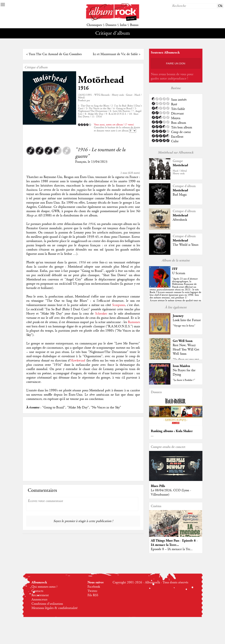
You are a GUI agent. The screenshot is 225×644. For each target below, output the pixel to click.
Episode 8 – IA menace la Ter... (172, 549)
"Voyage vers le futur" (184, 326)
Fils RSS (93, 595)
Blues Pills (158, 486)
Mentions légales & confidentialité (55, 608)
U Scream (179, 273)
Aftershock (180, 220)
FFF (175, 269)
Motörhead (101, 80)
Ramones (134, 322)
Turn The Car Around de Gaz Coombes (55, 54)
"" (175, 292)
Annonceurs (39, 600)
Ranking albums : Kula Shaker (172, 431)
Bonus (134, 25)
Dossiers (111, 25)
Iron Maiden (181, 366)
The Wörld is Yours (186, 245)
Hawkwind (78, 361)
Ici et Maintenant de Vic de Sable (115, 54)
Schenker (101, 314)
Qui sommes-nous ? (44, 587)
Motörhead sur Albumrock (176, 153)
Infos (123, 25)
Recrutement (40, 595)
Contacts (37, 591)
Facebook (94, 587)
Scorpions (119, 305)
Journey (178, 316)
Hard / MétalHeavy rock (180, 172)
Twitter (92, 591)
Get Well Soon (183, 341)
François (81, 162)
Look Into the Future (187, 320)
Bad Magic (180, 195)
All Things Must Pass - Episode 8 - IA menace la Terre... (174, 543)
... (152, 435)
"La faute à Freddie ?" (184, 380)
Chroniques (94, 25)
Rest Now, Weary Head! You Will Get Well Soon (186, 350)
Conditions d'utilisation (47, 604)
